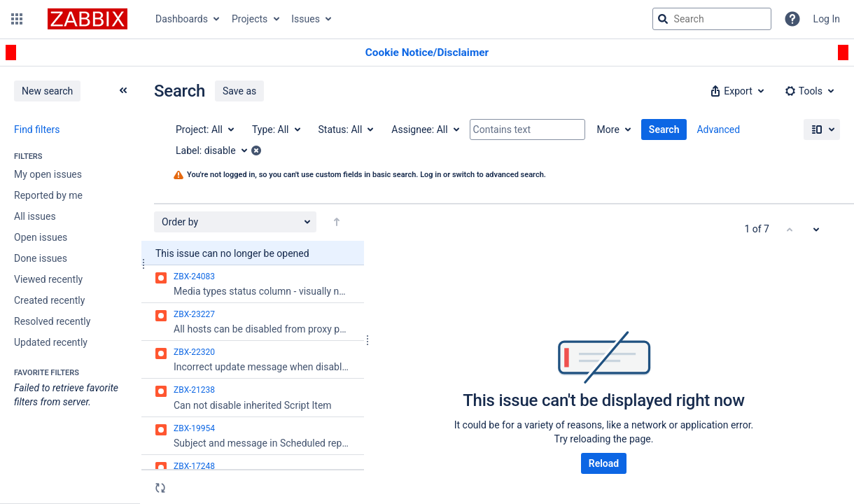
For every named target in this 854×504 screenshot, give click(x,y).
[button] (17, 19)
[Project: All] (204, 129)
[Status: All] (345, 129)
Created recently (49, 300)
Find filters (37, 129)
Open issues (41, 237)
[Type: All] (275, 129)
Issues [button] (306, 19)
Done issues (41, 258)
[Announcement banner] (427, 53)
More (608, 129)
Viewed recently (48, 279)
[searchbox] (712, 19)
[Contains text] (527, 129)
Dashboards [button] (182, 19)
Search (664, 129)
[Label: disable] (216, 150)
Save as (239, 91)
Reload (604, 463)
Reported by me (48, 195)
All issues (35, 216)
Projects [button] (250, 19)
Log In (827, 19)
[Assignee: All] (424, 129)
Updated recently (51, 342)
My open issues (48, 174)
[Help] (792, 19)
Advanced (718, 129)
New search (47, 91)
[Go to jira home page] (87, 19)
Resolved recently (52, 321)
